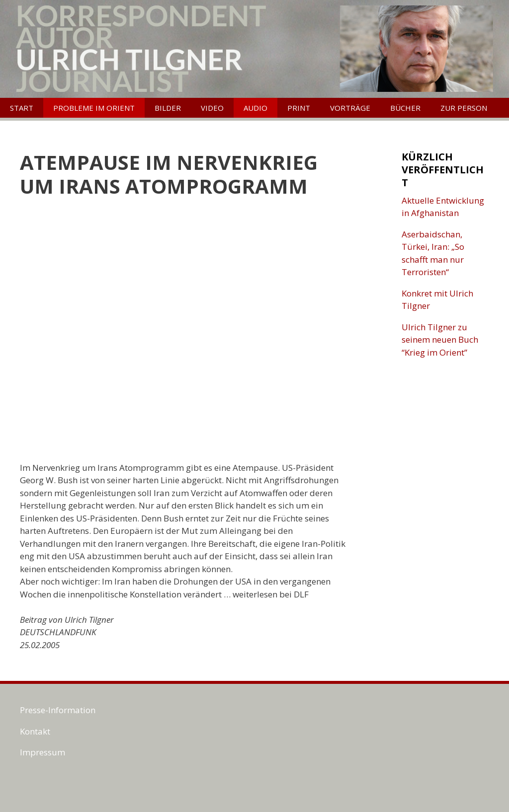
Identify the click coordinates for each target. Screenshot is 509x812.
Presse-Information (58, 710)
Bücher (405, 108)
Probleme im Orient (94, 108)
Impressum (42, 752)
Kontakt (35, 731)
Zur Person (464, 108)
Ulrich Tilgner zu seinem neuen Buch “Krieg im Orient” (440, 340)
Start (22, 108)
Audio (255, 108)
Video (212, 108)
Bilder (168, 108)
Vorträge (350, 108)
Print (299, 108)
